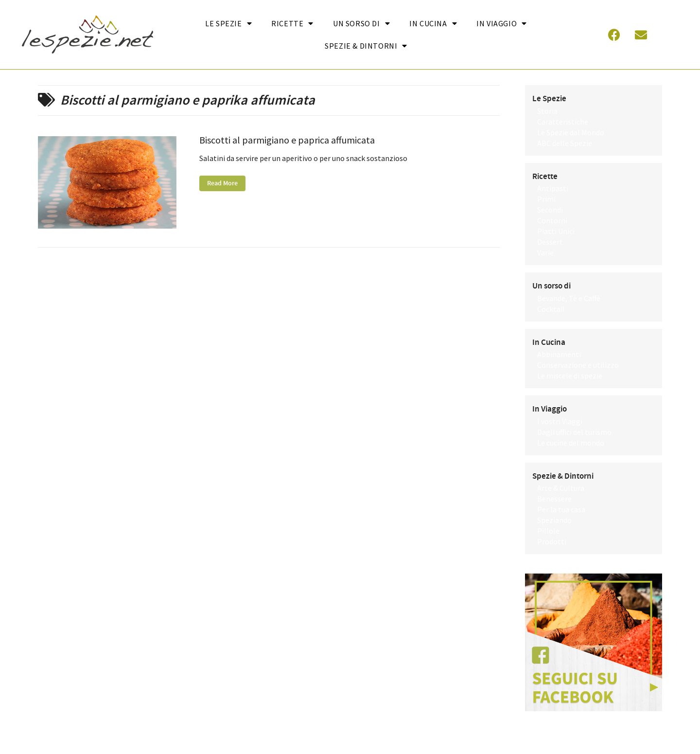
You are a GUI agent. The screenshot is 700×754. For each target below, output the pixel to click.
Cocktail (551, 309)
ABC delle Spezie (565, 143)
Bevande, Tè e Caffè (569, 298)
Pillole (548, 531)
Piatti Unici (556, 231)
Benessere (554, 499)
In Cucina (549, 342)
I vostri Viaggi (560, 421)
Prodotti (552, 541)
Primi (546, 199)
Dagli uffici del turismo (574, 432)
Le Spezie (228, 23)
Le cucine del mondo (571, 443)
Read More (222, 183)
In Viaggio (502, 23)
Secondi (550, 210)
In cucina (433, 23)
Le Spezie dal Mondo (571, 132)
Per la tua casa (561, 509)
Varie (545, 252)
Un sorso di (361, 23)
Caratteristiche (563, 122)
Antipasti (553, 188)
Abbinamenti (559, 354)
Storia (547, 111)
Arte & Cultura (561, 488)
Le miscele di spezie (570, 376)
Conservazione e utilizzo (578, 365)
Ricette (292, 23)
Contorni (552, 220)
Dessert (550, 242)
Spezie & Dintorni (366, 46)
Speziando (554, 520)
